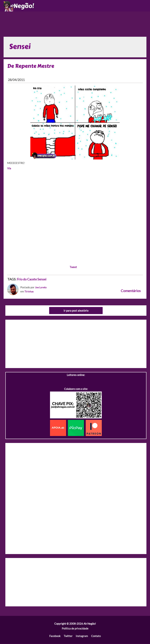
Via (9, 169)
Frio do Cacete (27, 280)
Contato (96, 636)
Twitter (68, 636)
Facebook (55, 636)
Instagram (82, 636)
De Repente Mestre (32, 66)
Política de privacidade (75, 629)
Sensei (42, 280)
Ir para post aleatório (76, 311)
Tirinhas (29, 292)
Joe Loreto (41, 288)
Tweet (73, 267)
